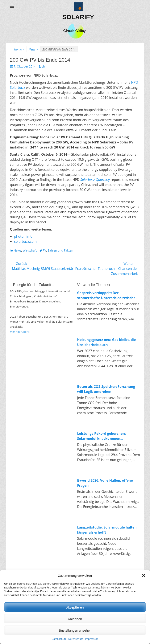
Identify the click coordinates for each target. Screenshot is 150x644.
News (33, 49)
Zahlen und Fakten (60, 250)
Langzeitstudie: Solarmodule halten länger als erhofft (107, 530)
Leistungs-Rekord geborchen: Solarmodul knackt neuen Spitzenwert (101, 436)
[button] (144, 575)
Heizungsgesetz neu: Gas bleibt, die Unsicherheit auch (106, 342)
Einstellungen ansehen (75, 630)
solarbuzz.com (25, 241)
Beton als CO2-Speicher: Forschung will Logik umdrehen (106, 389)
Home (19, 49)
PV (44, 250)
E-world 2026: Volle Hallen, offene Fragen (105, 483)
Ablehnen (75, 619)
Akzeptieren (75, 607)
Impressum (92, 639)
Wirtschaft (30, 250)
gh (43, 66)
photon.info (23, 236)
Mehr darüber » (20, 332)
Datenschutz (59, 639)
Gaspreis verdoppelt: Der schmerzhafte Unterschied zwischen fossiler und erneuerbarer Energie (107, 295)
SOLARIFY (78, 17)
